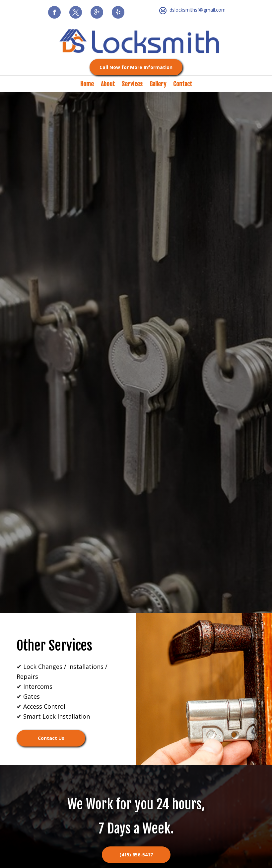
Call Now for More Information (136, 67)
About (108, 84)
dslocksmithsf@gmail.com (198, 10)
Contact (183, 84)
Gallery (158, 84)
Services (132, 84)
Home (87, 84)
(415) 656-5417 (136, 855)
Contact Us (51, 738)
